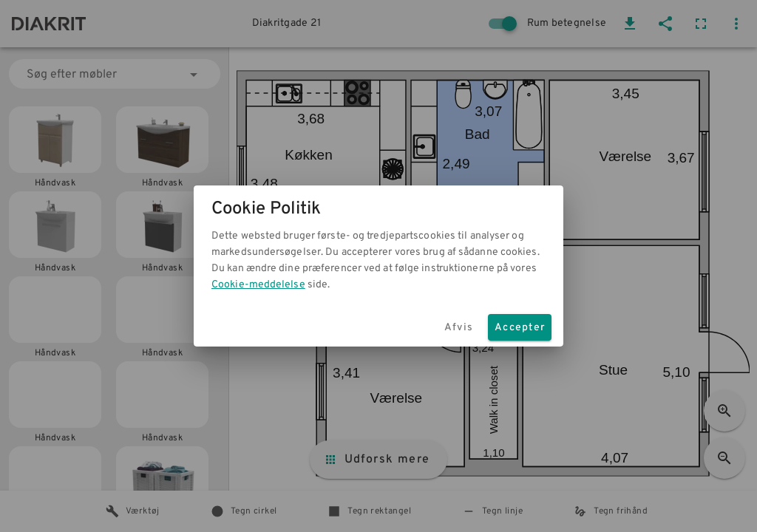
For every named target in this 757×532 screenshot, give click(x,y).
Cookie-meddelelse (258, 285)
